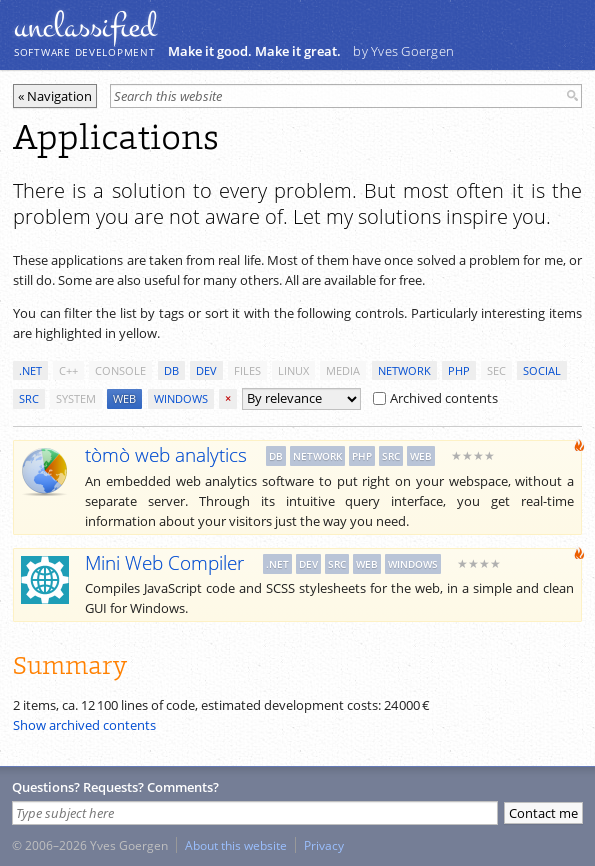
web (124, 398)
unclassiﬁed (85, 27)
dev (206, 370)
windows (181, 398)
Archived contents (435, 398)
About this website (236, 845)
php (459, 370)
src (29, 398)
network (404, 370)
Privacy (324, 845)
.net (30, 370)
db (171, 370)
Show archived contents (84, 725)
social (542, 370)
